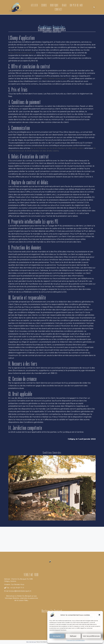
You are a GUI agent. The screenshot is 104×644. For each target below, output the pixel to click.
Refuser (73, 636)
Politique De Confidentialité (76, 640)
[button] (100, 615)
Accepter (57, 636)
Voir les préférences (91, 636)
